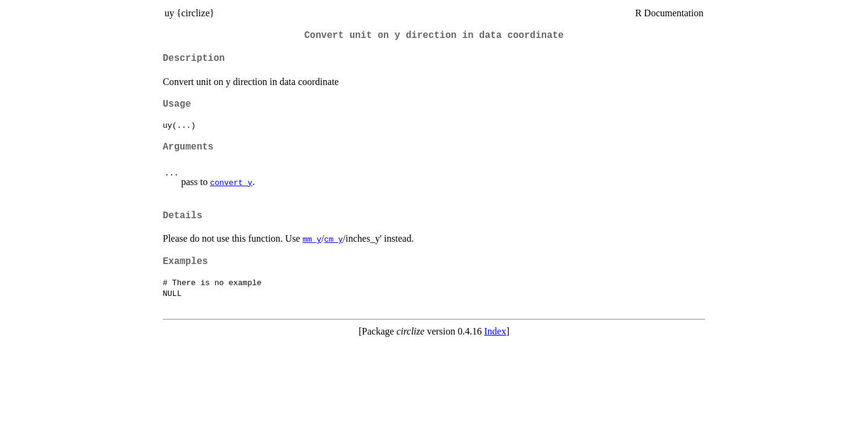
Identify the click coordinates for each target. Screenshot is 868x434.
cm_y (334, 239)
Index (495, 331)
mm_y (312, 239)
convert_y (231, 182)
